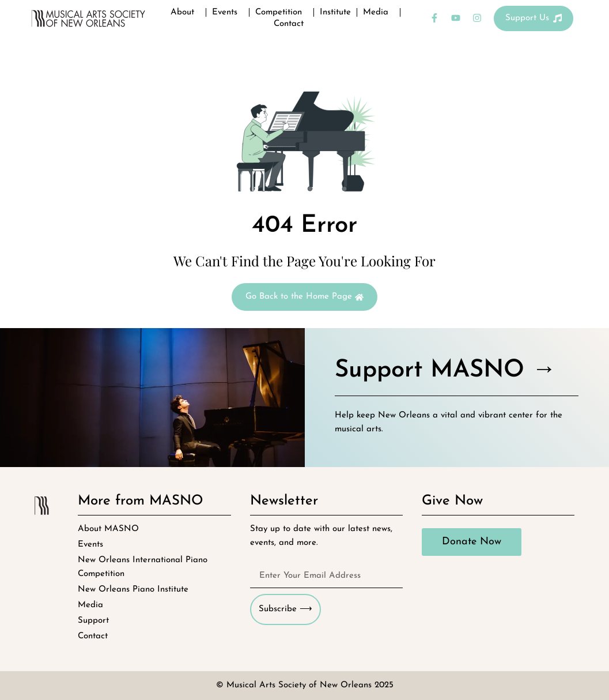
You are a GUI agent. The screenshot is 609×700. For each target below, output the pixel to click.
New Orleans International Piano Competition (143, 567)
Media (379, 13)
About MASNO (108, 529)
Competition (281, 13)
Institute (335, 12)
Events (228, 13)
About (185, 13)
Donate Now (472, 542)
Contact (289, 24)
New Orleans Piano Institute (133, 590)
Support (93, 621)
